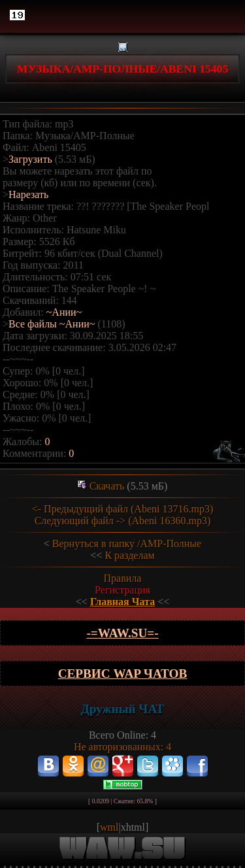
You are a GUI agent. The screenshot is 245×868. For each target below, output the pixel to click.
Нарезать (28, 194)
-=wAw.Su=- (122, 633)
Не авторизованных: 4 (122, 747)
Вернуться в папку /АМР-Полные (127, 543)
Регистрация (122, 590)
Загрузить (30, 159)
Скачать (107, 486)
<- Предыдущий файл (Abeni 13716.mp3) (123, 509)
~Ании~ (64, 312)
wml (109, 827)
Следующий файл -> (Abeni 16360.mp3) (123, 521)
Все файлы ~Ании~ (52, 324)
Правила (123, 578)
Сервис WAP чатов (123, 674)
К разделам (129, 555)
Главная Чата (122, 602)
